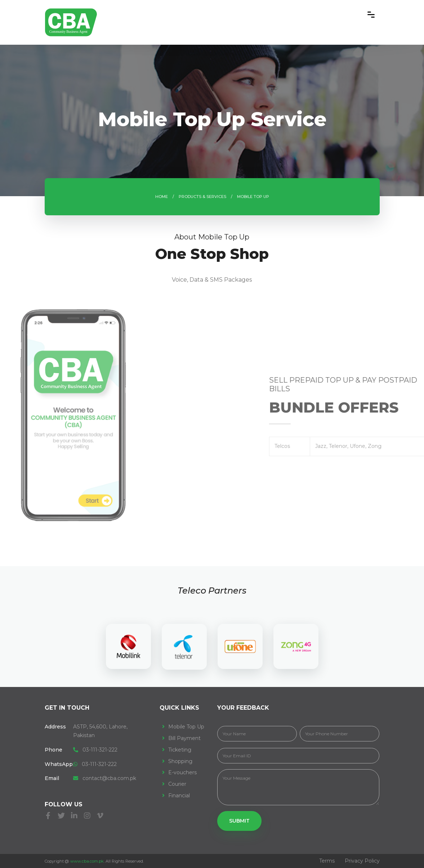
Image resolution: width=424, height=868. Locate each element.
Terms (327, 861)
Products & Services (202, 197)
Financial (179, 796)
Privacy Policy (362, 861)
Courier (177, 784)
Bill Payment (184, 738)
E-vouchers (182, 772)
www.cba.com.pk (87, 861)
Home (162, 197)
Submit (239, 821)
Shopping (180, 761)
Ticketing (180, 750)
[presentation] (10, 542)
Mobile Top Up (186, 727)
